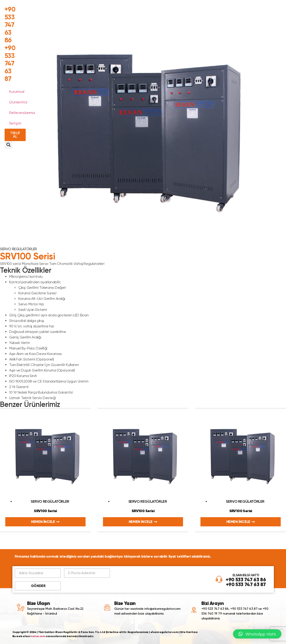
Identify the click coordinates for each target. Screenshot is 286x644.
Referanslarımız (22, 113)
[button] (8, 145)
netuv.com (38, 636)
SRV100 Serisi (45, 511)
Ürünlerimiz (18, 102)
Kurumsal (17, 92)
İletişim (15, 123)
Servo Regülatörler (18, 249)
